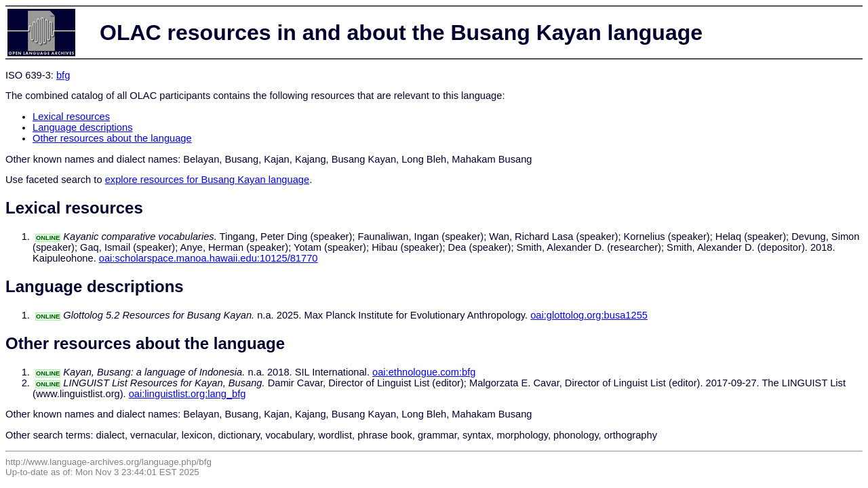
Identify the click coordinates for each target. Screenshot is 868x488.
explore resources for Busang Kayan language (207, 180)
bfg (63, 75)
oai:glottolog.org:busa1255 (589, 315)
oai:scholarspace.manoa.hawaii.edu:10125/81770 (209, 258)
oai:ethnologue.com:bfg (424, 372)
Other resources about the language (112, 138)
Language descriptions (83, 127)
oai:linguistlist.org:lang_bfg (188, 394)
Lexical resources (71, 117)
